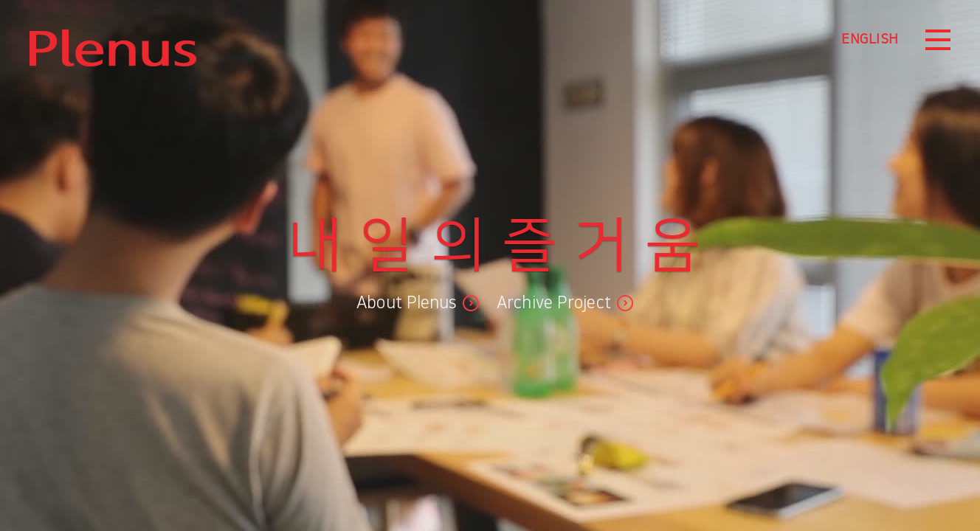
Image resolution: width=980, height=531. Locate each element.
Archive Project (554, 303)
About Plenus (407, 303)
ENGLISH (870, 40)
